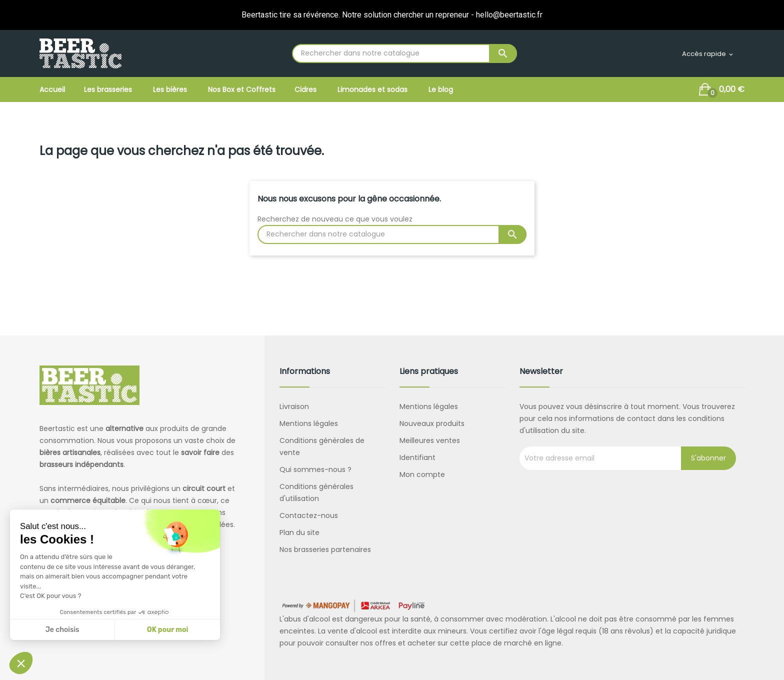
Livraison (294, 406)
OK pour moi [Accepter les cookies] (168, 630)
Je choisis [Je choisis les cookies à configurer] (62, 630)
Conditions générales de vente (322, 446)
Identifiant (417, 457)
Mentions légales (309, 423)
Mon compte (422, 474)
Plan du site (299, 532)
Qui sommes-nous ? (315, 469)
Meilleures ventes (430, 440)
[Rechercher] (404, 53)
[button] (21, 663)
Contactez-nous (309, 515)
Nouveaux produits (432, 423)
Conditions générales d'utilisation (316, 492)
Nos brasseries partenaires (325, 549)
